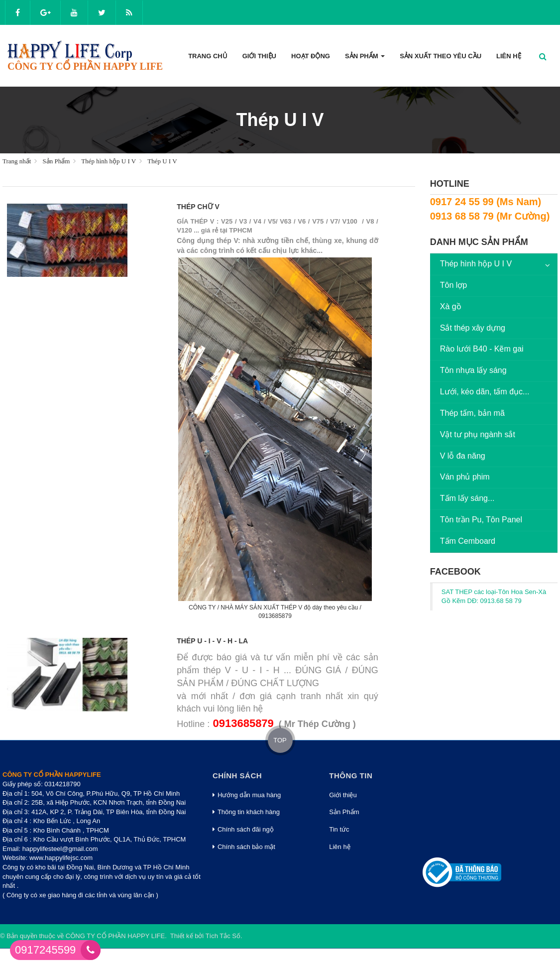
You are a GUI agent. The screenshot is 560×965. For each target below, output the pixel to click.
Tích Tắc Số (223, 936)
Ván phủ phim (465, 477)
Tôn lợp (453, 285)
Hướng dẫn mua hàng (247, 795)
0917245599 (45, 950)
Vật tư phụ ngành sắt (478, 434)
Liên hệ (339, 847)
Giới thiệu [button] (259, 56)
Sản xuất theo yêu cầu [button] (441, 56)
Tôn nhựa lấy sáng (473, 370)
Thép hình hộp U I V (476, 264)
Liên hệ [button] (509, 56)
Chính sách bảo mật (244, 847)
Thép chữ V (198, 207)
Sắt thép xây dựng (473, 328)
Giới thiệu (343, 795)
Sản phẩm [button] (365, 59)
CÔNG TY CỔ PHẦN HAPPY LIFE (115, 936)
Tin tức (339, 829)
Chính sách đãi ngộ (243, 829)
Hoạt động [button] (311, 56)
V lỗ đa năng (463, 456)
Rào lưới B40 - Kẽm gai (482, 349)
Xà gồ (451, 306)
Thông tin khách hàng (246, 812)
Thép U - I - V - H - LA (212, 641)
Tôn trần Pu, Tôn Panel (481, 520)
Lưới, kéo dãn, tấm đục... (485, 392)
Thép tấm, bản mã (472, 413)
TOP (280, 740)
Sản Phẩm (344, 812)
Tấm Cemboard (468, 541)
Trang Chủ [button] (208, 56)
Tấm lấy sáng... (467, 498)
